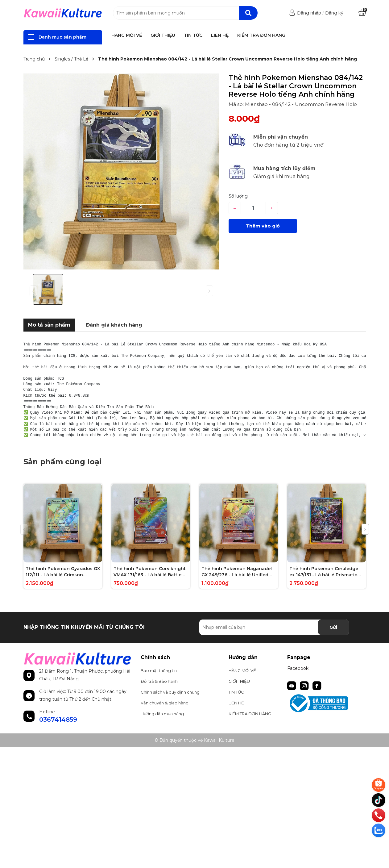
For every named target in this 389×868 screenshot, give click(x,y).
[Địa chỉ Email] (274, 627)
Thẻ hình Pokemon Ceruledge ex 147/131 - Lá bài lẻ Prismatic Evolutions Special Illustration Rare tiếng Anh (324, 572)
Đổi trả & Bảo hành (159, 681)
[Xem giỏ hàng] (362, 13)
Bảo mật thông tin (159, 670)
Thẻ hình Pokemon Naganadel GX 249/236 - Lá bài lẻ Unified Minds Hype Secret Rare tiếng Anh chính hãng (237, 572)
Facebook (298, 668)
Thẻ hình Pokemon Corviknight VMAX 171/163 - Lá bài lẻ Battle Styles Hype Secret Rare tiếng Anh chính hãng (150, 572)
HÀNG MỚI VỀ (127, 35)
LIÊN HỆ (220, 35)
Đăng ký (334, 13)
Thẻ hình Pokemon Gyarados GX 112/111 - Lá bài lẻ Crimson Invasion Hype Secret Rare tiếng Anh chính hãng (63, 572)
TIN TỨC (193, 35)
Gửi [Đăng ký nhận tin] (333, 627)
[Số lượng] (253, 208)
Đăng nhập (309, 13)
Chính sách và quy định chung (170, 692)
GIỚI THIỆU (163, 35)
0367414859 (58, 720)
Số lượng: (239, 196)
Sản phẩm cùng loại (62, 462)
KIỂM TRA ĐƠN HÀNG (261, 35)
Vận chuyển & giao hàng (165, 703)
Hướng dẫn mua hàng (162, 714)
